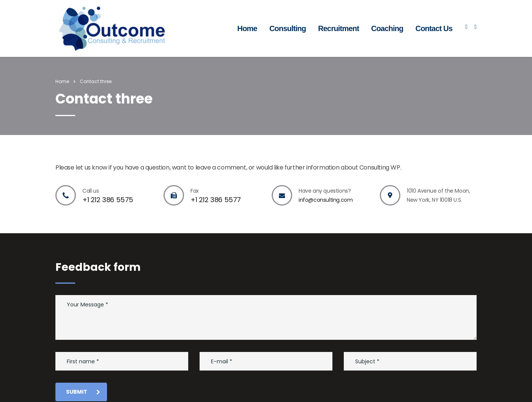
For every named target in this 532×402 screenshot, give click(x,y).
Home (247, 28)
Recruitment (338, 28)
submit (83, 392)
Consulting (288, 28)
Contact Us (434, 28)
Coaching (387, 28)
